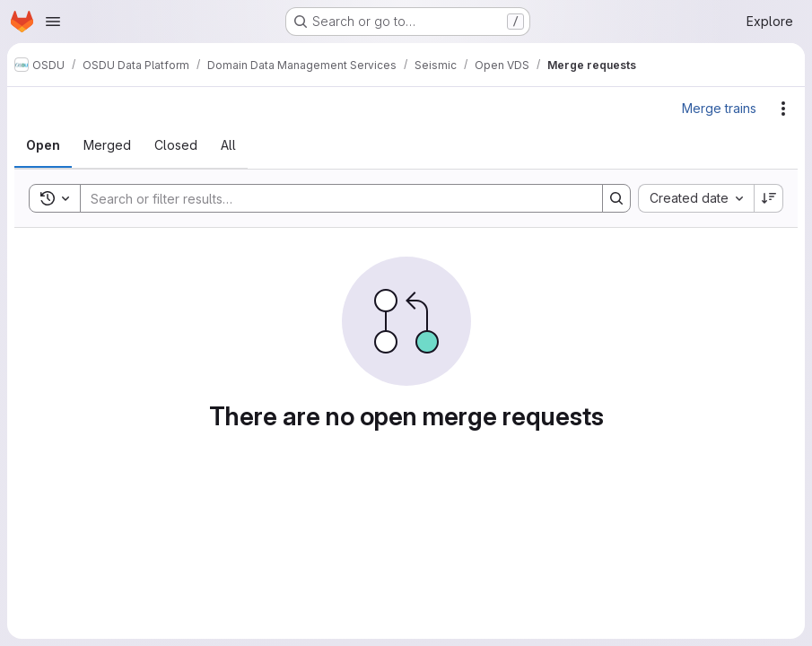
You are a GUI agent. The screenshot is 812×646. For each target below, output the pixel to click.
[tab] (43, 145)
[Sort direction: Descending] (769, 198)
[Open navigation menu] (53, 22)
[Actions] (783, 109)
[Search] (332, 198)
